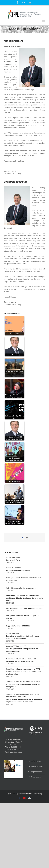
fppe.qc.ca (37, 794)
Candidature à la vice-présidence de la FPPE (23, 672)
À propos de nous (36, 766)
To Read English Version (13, 46)
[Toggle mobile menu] (44, 21)
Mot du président (23, 636)
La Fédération (36, 761)
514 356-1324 (15, 750)
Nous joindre (36, 777)
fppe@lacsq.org (16, 752)
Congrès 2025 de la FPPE (22, 649)
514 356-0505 (16, 747)
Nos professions (36, 772)
